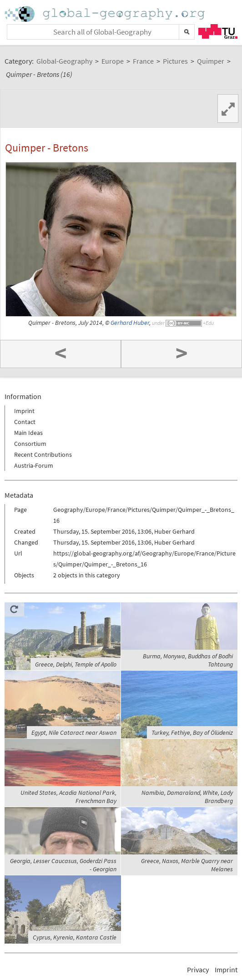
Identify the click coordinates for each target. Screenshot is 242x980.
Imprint (24, 411)
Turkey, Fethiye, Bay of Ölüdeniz (192, 732)
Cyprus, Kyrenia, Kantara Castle (75, 937)
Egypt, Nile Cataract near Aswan (74, 732)
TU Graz (218, 31)
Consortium (30, 444)
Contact (25, 422)
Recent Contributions (43, 455)
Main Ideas (28, 433)
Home (106, 14)
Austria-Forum (34, 465)
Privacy (198, 970)
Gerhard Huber (130, 323)
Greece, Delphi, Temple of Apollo (76, 664)
